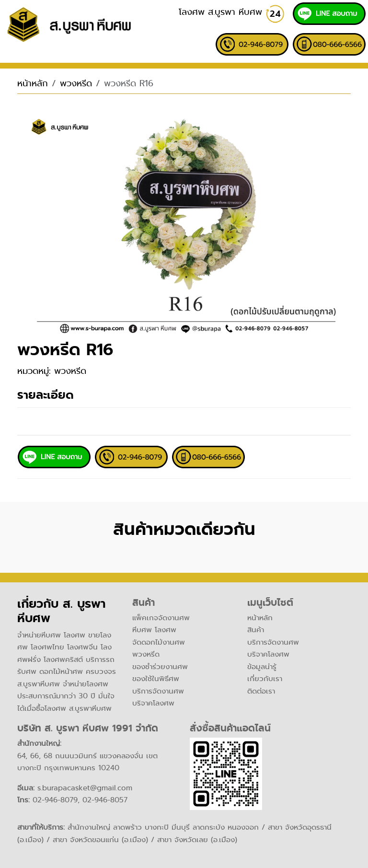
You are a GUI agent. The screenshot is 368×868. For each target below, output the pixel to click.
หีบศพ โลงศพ (154, 630)
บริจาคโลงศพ (153, 703)
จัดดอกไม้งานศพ (159, 642)
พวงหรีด (76, 83)
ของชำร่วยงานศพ (160, 667)
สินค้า (256, 630)
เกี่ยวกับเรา (265, 679)
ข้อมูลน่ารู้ (262, 667)
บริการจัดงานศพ (158, 691)
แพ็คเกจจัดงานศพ (161, 618)
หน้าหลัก (33, 83)
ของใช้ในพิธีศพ (156, 679)
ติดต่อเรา (261, 691)
